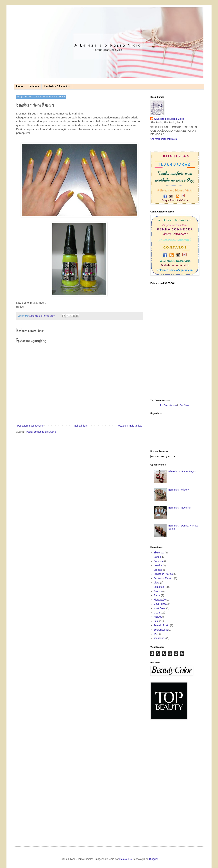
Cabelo (158, 557)
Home (20, 86)
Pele (156, 621)
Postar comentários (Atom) (41, 432)
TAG (156, 634)
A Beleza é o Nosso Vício (169, 119)
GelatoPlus (125, 859)
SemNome (185, 405)
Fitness (158, 591)
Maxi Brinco (160, 604)
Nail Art (158, 617)
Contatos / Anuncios (57, 86)
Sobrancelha (161, 630)
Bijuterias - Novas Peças (182, 471)
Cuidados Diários (163, 574)
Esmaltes (159, 587)
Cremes (158, 570)
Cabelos (158, 561)
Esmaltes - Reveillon (180, 508)
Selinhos (34, 86)
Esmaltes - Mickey (179, 490)
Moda (157, 613)
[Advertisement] (165, 780)
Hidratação (160, 600)
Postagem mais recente (30, 426)
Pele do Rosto (162, 625)
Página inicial (80, 426)
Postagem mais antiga (129, 426)
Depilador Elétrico (164, 578)
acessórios (160, 638)
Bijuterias (159, 553)
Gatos (157, 595)
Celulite (158, 565)
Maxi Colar (160, 608)
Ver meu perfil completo (164, 139)
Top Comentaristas (168, 405)
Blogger (153, 859)
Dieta (157, 583)
